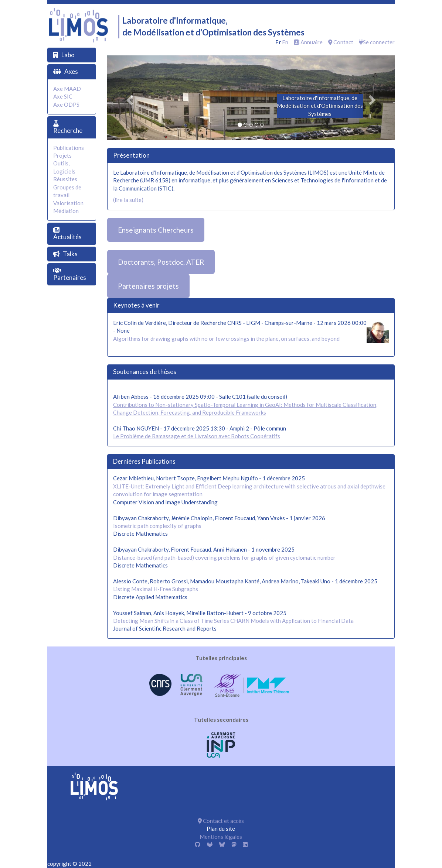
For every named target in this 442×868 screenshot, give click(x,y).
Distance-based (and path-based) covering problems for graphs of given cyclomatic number (224, 557)
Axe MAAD (67, 89)
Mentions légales (221, 837)
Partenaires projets (148, 286)
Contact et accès (221, 821)
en (285, 42)
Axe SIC (63, 96)
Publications (69, 148)
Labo (68, 55)
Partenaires (70, 277)
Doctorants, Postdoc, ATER (161, 262)
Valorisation (68, 203)
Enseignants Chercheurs (156, 230)
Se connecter (377, 42)
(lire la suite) (128, 200)
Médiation (66, 211)
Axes (71, 71)
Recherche (68, 131)
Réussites (65, 179)
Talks (70, 254)
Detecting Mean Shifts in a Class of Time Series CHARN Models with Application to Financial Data (233, 621)
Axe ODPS (66, 104)
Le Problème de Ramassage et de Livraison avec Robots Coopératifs (197, 436)
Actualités (67, 237)
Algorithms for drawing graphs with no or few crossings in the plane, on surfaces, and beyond (226, 339)
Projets (62, 155)
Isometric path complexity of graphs (157, 526)
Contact (341, 42)
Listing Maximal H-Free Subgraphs (156, 589)
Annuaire (308, 42)
